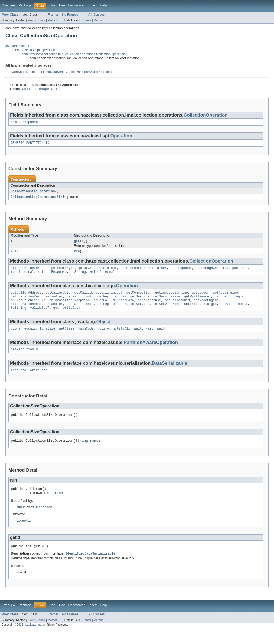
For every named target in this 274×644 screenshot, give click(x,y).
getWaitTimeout (198, 303)
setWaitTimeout (234, 311)
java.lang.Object (17, 46)
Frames (53, 15)
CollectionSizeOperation (33, 194)
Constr (41, 20)
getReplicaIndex (112, 303)
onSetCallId (104, 307)
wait (138, 337)
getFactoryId (63, 273)
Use (52, 5)
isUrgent (222, 303)
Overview (9, 5)
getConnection (139, 298)
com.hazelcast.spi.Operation (34, 50)
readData (126, 307)
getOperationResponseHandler (37, 303)
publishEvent (244, 273)
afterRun (19, 273)
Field (31, 20)
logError (242, 303)
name (15, 124)
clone (16, 337)
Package (25, 5)
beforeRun (39, 273)
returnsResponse (52, 277)
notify (103, 337)
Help (103, 5)
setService (140, 311)
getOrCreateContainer (97, 273)
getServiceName (167, 303)
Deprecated (77, 5)
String (63, 200)
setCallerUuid (177, 307)
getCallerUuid (58, 298)
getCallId (83, 298)
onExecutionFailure (28, 307)
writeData (71, 316)
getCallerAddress (26, 298)
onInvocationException (69, 307)
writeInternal (102, 277)
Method (53, 20)
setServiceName (167, 311)
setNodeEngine (206, 307)
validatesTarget (45, 316)
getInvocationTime (172, 298)
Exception (53, 505)
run (77, 255)
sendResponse (149, 307)
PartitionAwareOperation (94, 72)
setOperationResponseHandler (37, 311)
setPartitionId (80, 311)
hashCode (86, 337)
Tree (62, 5)
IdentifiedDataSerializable (55, 72)
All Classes (96, 15)
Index (93, 5)
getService (140, 303)
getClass (67, 337)
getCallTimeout (109, 298)
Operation (121, 138)
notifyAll (122, 337)
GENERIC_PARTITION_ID (30, 145)
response (30, 124)
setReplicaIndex (112, 311)
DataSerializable (23, 72)
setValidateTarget (200, 311)
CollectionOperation (42, 90)
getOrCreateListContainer (144, 273)
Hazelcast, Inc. (33, 639)
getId (79, 245)
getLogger (200, 298)
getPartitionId (80, 303)
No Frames (70, 15)
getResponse (181, 273)
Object (104, 329)
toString (78, 277)
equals (30, 337)
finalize (48, 337)
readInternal (22, 277)
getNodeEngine (225, 298)
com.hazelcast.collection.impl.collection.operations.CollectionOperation (73, 54)
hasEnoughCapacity (212, 273)
